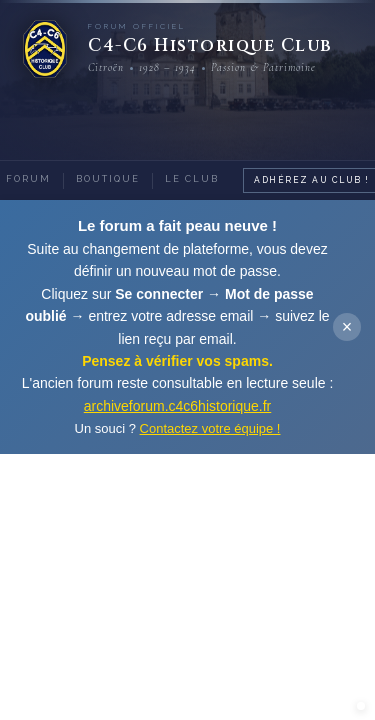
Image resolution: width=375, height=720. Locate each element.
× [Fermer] (347, 327)
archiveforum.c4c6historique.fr (178, 406)
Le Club (192, 179)
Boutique (108, 179)
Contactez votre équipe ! (210, 428)
